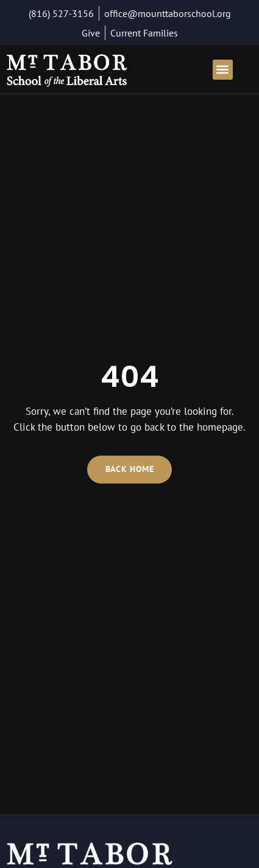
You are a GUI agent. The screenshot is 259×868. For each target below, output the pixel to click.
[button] (223, 70)
